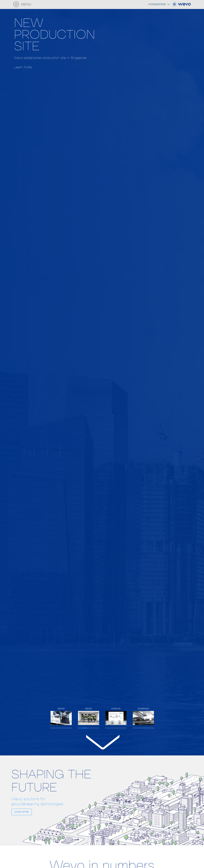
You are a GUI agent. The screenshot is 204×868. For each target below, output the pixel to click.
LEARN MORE (22, 812)
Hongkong (159, 4)
